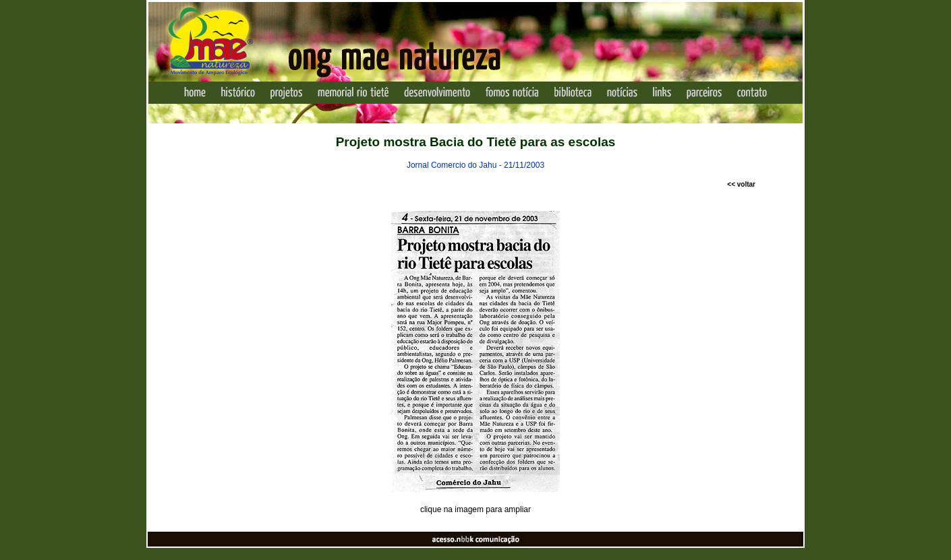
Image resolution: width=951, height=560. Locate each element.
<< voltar (741, 184)
